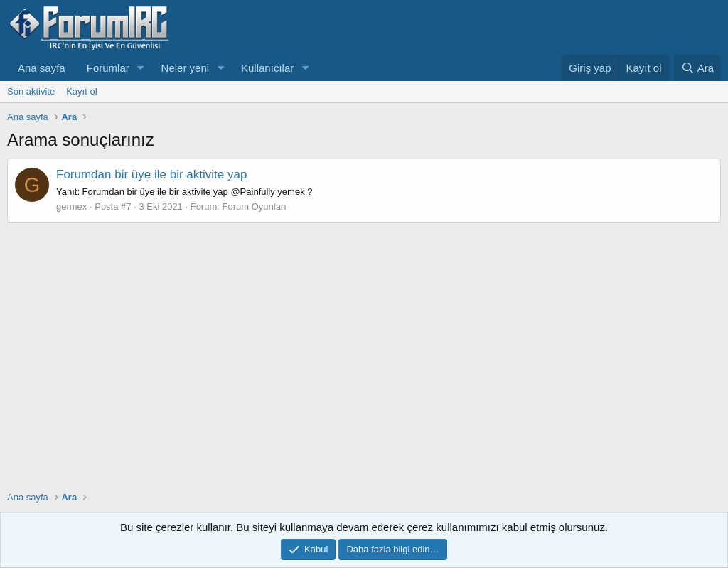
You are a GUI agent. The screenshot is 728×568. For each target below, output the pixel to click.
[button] (141, 68)
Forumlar (108, 68)
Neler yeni (186, 68)
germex (71, 207)
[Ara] (697, 68)
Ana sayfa (42, 68)
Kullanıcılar (267, 68)
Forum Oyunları (255, 207)
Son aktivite (31, 91)
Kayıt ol (81, 91)
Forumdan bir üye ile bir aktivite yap (151, 175)
